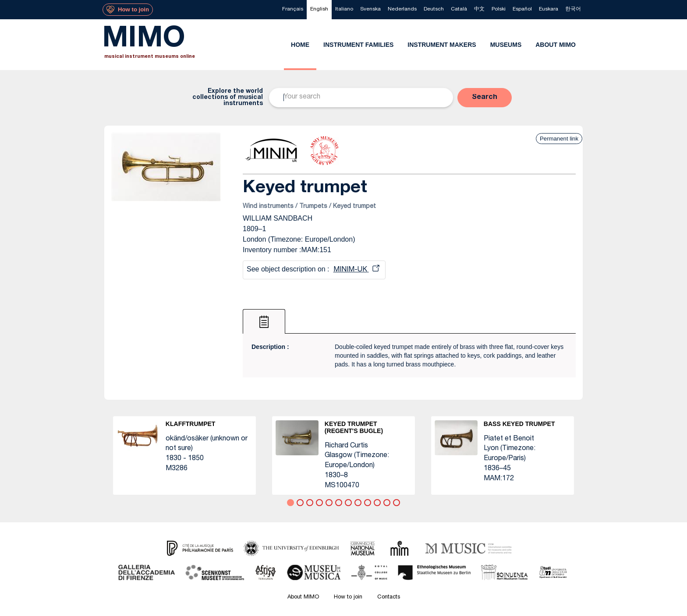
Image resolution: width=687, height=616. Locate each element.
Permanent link (559, 139)
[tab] (264, 321)
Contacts (389, 597)
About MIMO (303, 597)
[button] (485, 98)
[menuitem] (293, 10)
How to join (348, 597)
